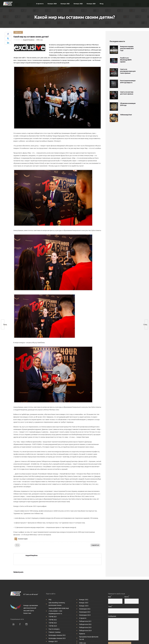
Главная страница (55, 630)
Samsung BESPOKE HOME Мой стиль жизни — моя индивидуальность (59, 609)
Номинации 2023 (85, 610)
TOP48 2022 (53, 618)
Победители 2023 (85, 625)
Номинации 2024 (85, 613)
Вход (102, 4)
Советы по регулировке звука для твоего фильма (128, 71)
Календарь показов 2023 (57, 636)
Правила (82, 632)
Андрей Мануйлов (29, 40)
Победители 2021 (85, 619)
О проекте (40, 4)
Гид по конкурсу (54, 627)
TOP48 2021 (53, 615)
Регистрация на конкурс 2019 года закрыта (128, 82)
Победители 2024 (85, 628)
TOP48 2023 (53, 621)
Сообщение (112, 614)
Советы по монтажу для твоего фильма (127, 93)
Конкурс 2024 (52, 4)
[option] (27, 574)
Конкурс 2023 (65, 4)
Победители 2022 (85, 622)
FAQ (50, 597)
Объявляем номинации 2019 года (128, 104)
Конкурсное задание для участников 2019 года (127, 48)
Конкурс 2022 (78, 4)
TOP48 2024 (53, 624)
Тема (110, 604)
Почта (126, 595)
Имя (109, 595)
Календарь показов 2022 (57, 633)
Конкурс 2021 (91, 4)
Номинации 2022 (85, 607)
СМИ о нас (83, 641)
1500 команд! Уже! (126, 115)
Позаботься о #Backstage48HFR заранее (126, 60)
